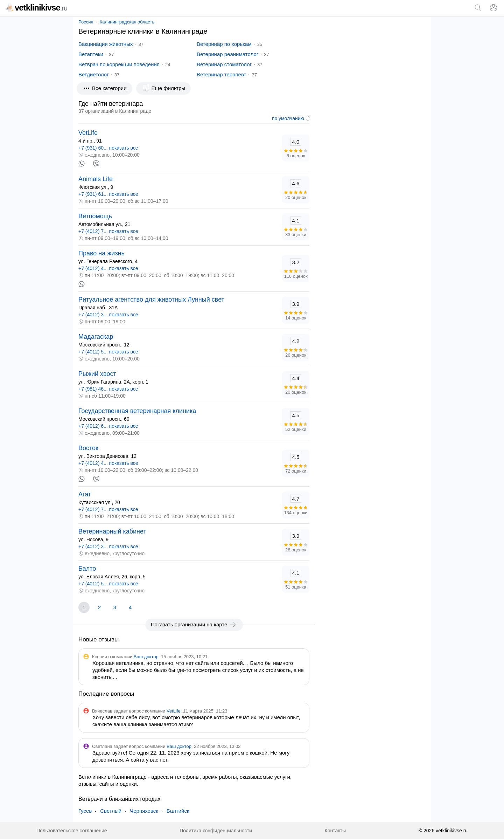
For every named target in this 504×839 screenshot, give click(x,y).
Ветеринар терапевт (221, 74)
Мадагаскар (96, 337)
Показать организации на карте (194, 625)
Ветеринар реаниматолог (227, 54)
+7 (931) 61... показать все (108, 194)
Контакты (335, 831)
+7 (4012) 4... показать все (108, 268)
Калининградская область (127, 22)
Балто (87, 569)
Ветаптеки (91, 54)
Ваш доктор (146, 657)
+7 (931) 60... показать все (108, 148)
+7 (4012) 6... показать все (108, 426)
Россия (86, 22)
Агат (85, 494)
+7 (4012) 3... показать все (108, 315)
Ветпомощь (95, 216)
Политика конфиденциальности (216, 831)
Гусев (85, 811)
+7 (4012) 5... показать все (108, 352)
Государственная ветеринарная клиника (137, 411)
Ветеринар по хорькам (224, 44)
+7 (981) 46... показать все (108, 389)
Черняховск (144, 811)
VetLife (88, 133)
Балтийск (178, 811)
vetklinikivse (36, 8)
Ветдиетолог (94, 74)
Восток (88, 448)
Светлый (111, 811)
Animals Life (96, 179)
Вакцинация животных (106, 44)
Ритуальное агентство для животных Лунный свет (151, 300)
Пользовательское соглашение (72, 831)
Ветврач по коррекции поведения (119, 64)
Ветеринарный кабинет (112, 531)
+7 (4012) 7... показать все (108, 231)
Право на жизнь (101, 253)
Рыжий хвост (97, 374)
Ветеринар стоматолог (224, 64)
